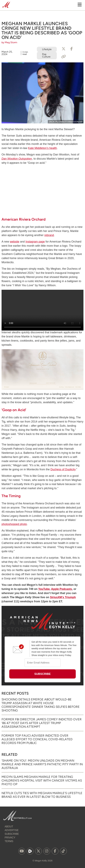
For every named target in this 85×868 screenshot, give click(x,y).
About (9, 827)
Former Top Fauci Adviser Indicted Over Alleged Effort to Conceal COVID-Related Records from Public (37, 739)
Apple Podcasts (61, 589)
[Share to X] (64, 49)
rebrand (49, 235)
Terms (9, 841)
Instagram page (35, 242)
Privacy (10, 838)
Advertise (12, 830)
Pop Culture (46, 55)
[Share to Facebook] (72, 49)
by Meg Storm (9, 42)
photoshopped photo (14, 524)
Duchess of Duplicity (63, 469)
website (15, 242)
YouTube (44, 589)
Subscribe (12, 834)
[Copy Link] (64, 57)
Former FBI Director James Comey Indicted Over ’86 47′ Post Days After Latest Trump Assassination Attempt (42, 723)
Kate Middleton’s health (42, 148)
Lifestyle (47, 49)
